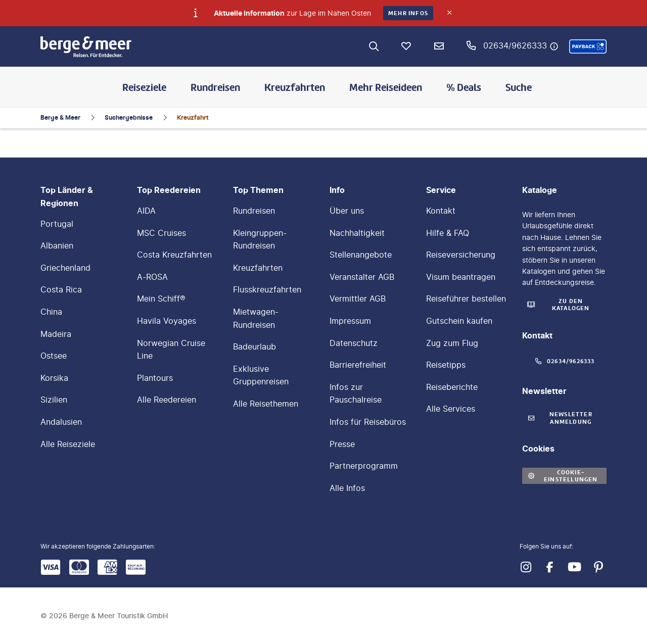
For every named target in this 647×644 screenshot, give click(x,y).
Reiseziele (144, 87)
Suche (519, 87)
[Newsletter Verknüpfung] (439, 46)
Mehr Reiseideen (386, 87)
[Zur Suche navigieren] (374, 46)
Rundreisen (215, 87)
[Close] (449, 13)
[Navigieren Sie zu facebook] (550, 567)
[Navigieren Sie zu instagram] (526, 567)
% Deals (464, 87)
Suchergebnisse (129, 117)
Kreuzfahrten (295, 87)
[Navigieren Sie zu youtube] (574, 567)
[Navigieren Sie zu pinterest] (598, 567)
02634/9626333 (515, 45)
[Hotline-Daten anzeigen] (554, 46)
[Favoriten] (406, 46)
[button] (588, 46)
